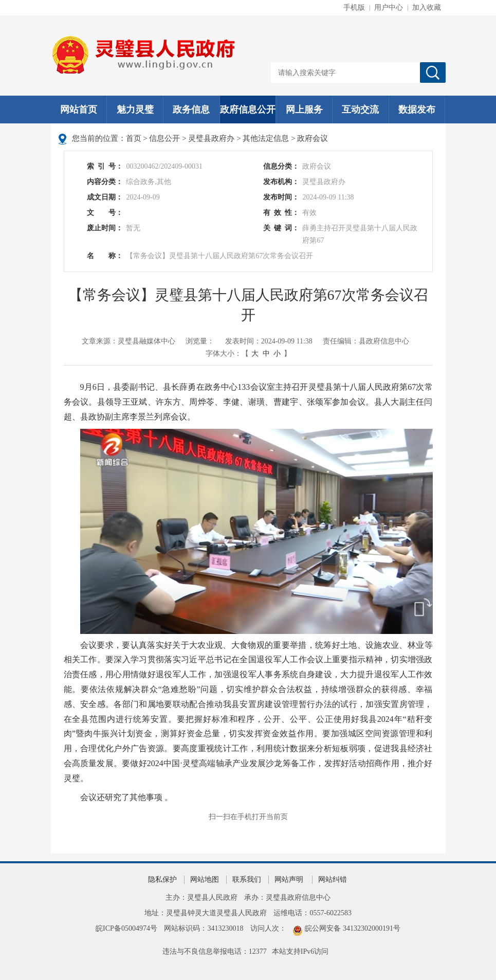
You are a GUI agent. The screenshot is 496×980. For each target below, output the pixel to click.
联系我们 (247, 879)
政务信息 (191, 110)
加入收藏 (427, 7)
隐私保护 (162, 879)
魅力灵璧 (135, 110)
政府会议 (313, 138)
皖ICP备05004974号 (126, 928)
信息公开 (164, 138)
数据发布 (417, 110)
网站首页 (79, 110)
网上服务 (304, 110)
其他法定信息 (266, 138)
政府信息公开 (248, 110)
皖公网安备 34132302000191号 (353, 928)
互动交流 (360, 110)
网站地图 (205, 879)
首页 (134, 138)
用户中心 (389, 7)
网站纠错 (333, 879)
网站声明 (289, 879)
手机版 (354, 7)
